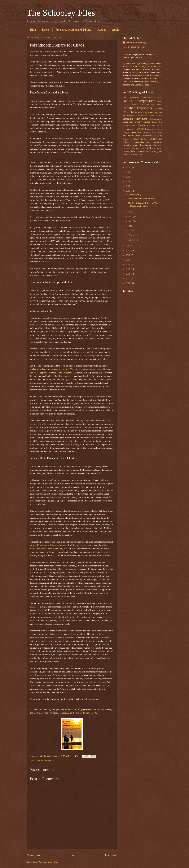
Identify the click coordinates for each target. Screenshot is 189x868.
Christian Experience (138, 108)
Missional (128, 135)
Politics (154, 139)
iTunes (134, 73)
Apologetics (134, 97)
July (131, 212)
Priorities (158, 142)
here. (141, 57)
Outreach (158, 136)
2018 (128, 181)
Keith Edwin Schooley (136, 43)
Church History (141, 113)
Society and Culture (143, 148)
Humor (151, 125)
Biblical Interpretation (139, 101)
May (131, 221)
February (133, 235)
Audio (116, 30)
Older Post (110, 855)
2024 (128, 167)
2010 (128, 264)
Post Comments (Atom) (49, 862)
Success (160, 149)
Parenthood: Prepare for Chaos (141, 199)
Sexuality (126, 148)
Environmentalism (156, 119)
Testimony (126, 152)
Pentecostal (138, 139)
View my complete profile (134, 47)
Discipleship (142, 116)
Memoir (147, 133)
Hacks (135, 125)
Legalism (131, 129)
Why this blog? (137, 155)
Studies (102, 30)
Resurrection (145, 145)
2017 (128, 186)
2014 (128, 246)
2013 (128, 250)
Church (128, 112)
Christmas (158, 108)
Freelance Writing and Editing (73, 30)
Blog (33, 30)
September (133, 195)
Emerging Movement (135, 119)
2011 (128, 260)
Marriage (137, 132)
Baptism (159, 97)
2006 (128, 283)
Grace (154, 122)
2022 (128, 172)
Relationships (130, 145)
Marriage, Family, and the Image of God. (49, 55)
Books (46, 30)
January (132, 240)
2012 (128, 255)
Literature (149, 129)
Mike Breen (157, 133)
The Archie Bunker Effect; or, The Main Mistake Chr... (143, 205)
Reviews (158, 145)
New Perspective (144, 136)
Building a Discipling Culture (147, 104)
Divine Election (156, 116)
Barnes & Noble (139, 76)
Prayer (149, 142)
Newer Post (34, 855)
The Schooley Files (61, 13)
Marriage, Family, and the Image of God (77, 713)
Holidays (143, 125)
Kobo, (153, 76)
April (131, 226)
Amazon (146, 70)
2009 (128, 269)
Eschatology (128, 122)
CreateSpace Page (152, 82)
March (132, 231)
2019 (128, 177)
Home (72, 855)
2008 (128, 274)
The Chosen (137, 151)
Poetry (146, 139)
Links (140, 129)
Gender (147, 122)
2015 (128, 191)
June (131, 216)
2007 (128, 279)
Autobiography (147, 97)
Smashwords (146, 79)
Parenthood (49, 761)
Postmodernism (138, 142)
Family (40, 761)
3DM (124, 97)
